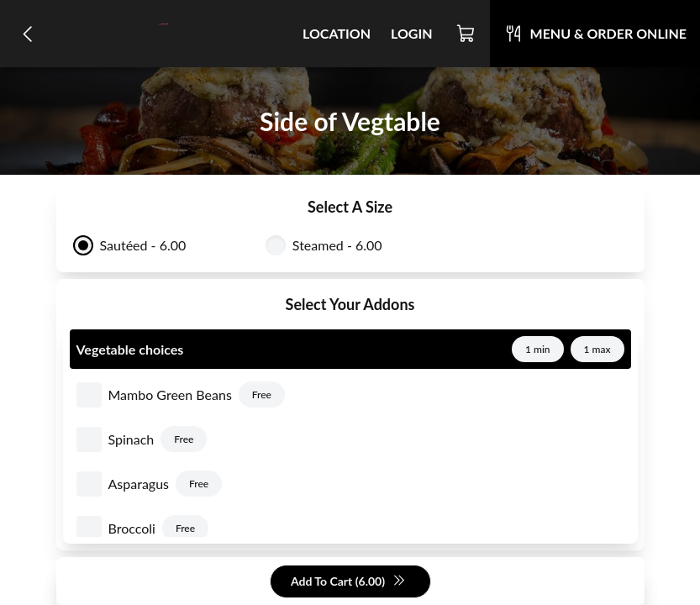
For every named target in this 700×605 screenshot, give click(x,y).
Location (337, 33)
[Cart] (466, 34)
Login (412, 33)
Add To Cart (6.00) (348, 582)
